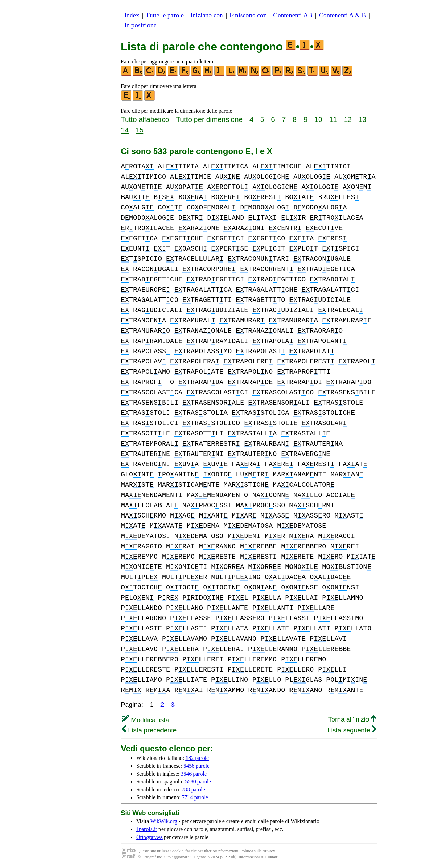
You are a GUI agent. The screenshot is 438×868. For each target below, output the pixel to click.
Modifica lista (145, 720)
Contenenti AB (293, 15)
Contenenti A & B (343, 15)
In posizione (140, 25)
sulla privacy (264, 851)
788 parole (193, 789)
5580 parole (198, 782)
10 (318, 119)
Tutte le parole (165, 15)
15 (139, 130)
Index (132, 15)
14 (125, 130)
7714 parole (195, 797)
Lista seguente (352, 730)
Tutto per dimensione (209, 119)
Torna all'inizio (352, 719)
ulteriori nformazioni (221, 851)
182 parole (197, 758)
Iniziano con (207, 15)
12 (348, 119)
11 (333, 119)
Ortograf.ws (149, 837)
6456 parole (196, 766)
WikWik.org (164, 821)
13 (363, 119)
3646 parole (194, 774)
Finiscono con (248, 15)
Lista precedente (149, 730)
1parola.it (147, 829)
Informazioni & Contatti (259, 857)
